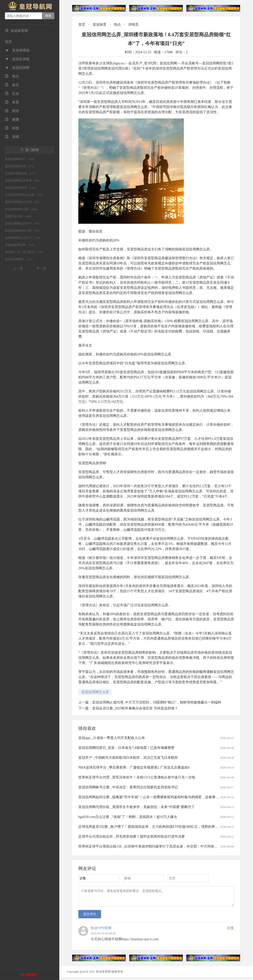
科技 (12, 128)
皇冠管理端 (17, 50)
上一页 (18, 269)
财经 (12, 111)
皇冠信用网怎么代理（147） (23, 202)
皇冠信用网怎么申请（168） (23, 181)
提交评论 (90, 917)
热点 (12, 76)
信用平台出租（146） (19, 216)
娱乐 (12, 85)
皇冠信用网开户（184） (21, 159)
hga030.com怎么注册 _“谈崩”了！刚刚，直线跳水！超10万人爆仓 (128, 817)
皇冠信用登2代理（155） (21, 188)
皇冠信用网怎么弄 (95, 692)
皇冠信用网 (17, 68)
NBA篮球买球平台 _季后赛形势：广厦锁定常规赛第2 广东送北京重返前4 (134, 767)
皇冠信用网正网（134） (21, 245)
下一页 (41, 269)
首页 (8, 42)
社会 (12, 94)
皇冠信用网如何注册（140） (23, 231)
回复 (231, 931)
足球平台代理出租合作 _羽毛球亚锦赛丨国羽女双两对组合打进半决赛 (132, 837)
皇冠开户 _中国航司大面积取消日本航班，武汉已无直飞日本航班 (128, 758)
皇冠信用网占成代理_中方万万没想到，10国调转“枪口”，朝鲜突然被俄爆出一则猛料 (157, 702)
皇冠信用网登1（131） (20, 259)
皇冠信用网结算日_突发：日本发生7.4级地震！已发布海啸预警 (126, 748)
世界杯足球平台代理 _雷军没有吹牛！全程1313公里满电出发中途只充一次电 (137, 777)
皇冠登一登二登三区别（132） (25, 252)
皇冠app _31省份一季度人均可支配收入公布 (112, 738)
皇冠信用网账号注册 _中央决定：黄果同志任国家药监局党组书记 (128, 787)
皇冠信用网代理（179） (21, 166)
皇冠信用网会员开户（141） (23, 223)
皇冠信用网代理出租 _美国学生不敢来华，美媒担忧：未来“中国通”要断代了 (137, 807)
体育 (12, 102)
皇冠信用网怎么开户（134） (23, 238)
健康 (12, 120)
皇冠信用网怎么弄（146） (22, 209)
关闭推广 (32, 975)
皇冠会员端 (17, 59)
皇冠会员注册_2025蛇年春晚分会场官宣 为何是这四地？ (135, 708)
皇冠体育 (100, 25)
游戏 (12, 137)
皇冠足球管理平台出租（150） (25, 195)
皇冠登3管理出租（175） (21, 173)
